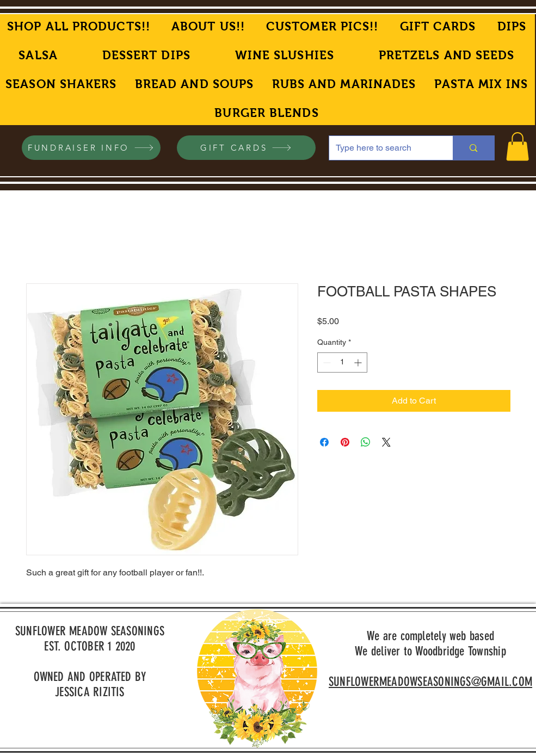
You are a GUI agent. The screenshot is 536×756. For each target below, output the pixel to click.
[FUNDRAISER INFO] (91, 148)
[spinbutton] (342, 362)
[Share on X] (386, 442)
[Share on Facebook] (324, 442)
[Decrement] (326, 362)
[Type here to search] (383, 148)
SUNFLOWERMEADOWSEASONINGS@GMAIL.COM (430, 682)
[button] (517, 147)
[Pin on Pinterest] (345, 442)
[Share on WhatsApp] (366, 442)
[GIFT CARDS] (246, 148)
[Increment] (359, 362)
